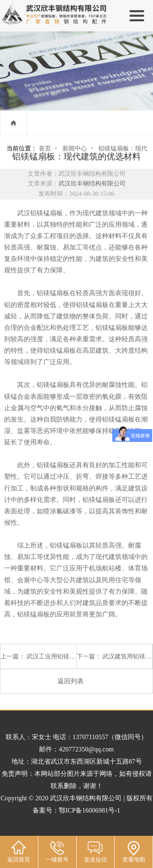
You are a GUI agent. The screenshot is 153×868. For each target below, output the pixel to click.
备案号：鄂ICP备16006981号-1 (76, 810)
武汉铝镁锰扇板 (40, 213)
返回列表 (71, 681)
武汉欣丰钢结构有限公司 (92, 183)
